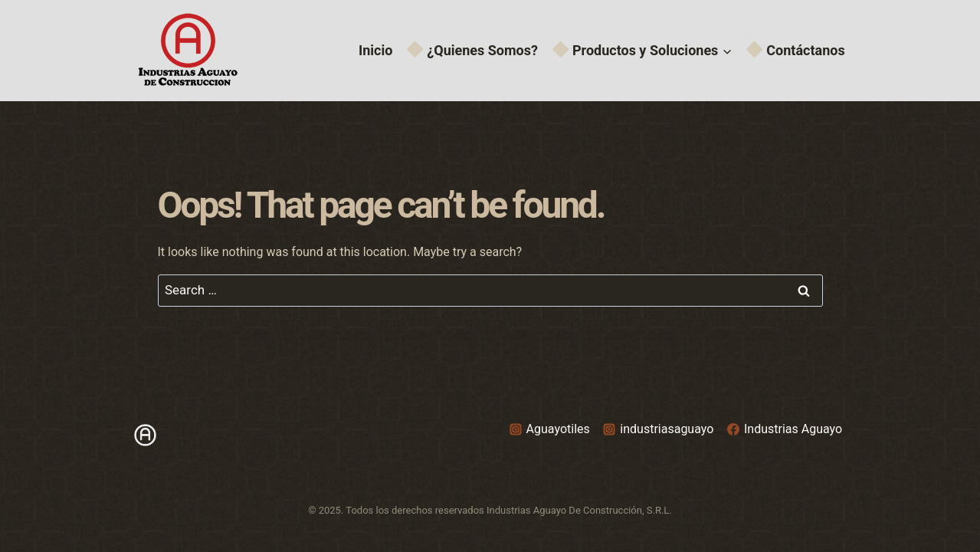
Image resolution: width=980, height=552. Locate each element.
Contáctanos (797, 50)
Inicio (375, 50)
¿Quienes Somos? (474, 50)
